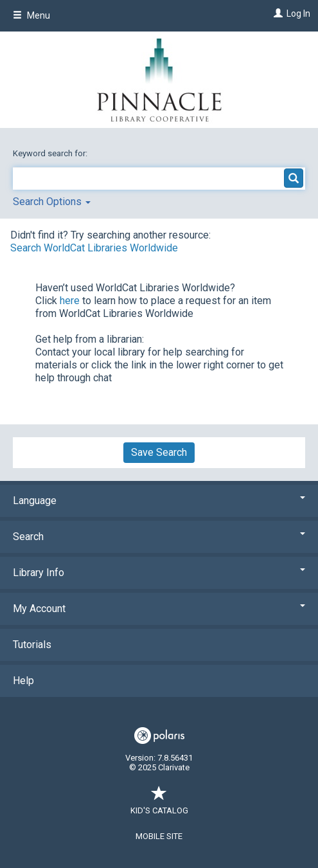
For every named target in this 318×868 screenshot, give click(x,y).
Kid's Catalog (159, 804)
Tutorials (32, 645)
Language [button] (159, 501)
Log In (298, 14)
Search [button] (159, 537)
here (70, 301)
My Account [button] (159, 609)
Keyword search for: (51, 153)
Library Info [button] (159, 573)
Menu (31, 15)
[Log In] (277, 14)
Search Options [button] (52, 202)
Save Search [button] (159, 452)
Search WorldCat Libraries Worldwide (94, 248)
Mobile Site (159, 836)
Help (23, 681)
